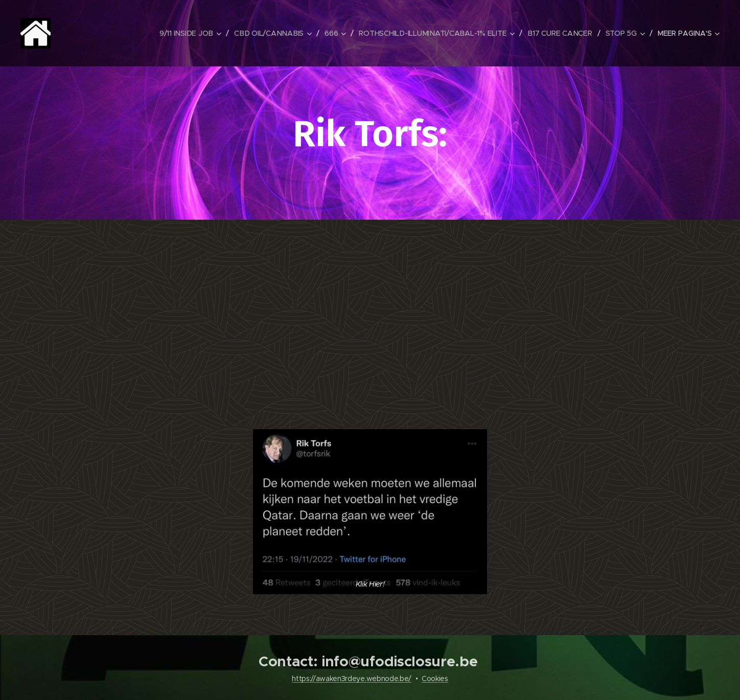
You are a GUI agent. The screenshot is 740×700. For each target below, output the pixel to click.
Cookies (435, 679)
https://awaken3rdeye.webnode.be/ (352, 679)
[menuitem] (192, 33)
